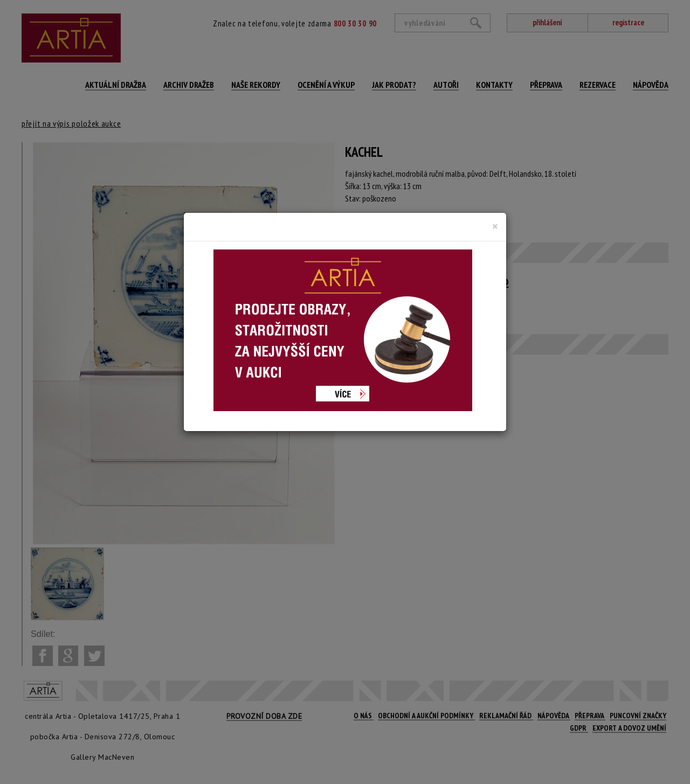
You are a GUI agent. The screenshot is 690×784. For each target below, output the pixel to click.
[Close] (495, 226)
